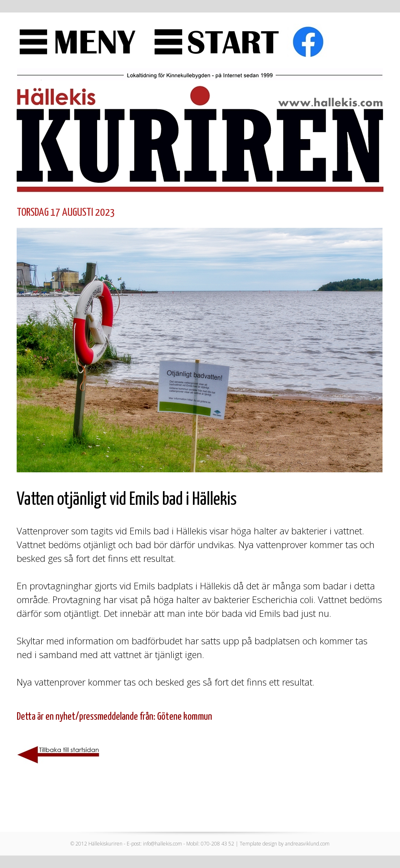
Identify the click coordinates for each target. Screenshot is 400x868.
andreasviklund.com (307, 844)
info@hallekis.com (162, 844)
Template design (258, 844)
